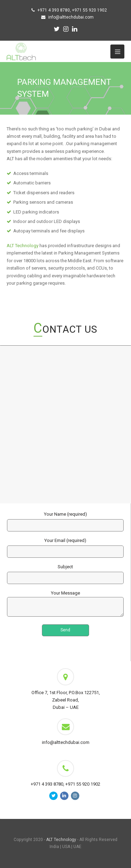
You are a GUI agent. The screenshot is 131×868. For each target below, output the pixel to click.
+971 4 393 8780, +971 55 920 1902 (72, 10)
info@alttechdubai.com (71, 17)
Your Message (65, 604)
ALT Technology (23, 246)
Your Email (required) (65, 546)
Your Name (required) (65, 520)
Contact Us (65, 329)
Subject (65, 572)
